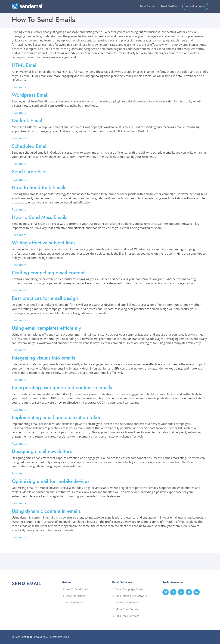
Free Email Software (127, 603)
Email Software (74, 603)
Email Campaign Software (131, 589)
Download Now (195, 6)
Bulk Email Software (127, 616)
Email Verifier (169, 6)
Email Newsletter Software (131, 596)
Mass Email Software (128, 609)
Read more (19, 87)
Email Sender (148, 6)
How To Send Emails (77, 589)
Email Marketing (75, 596)
